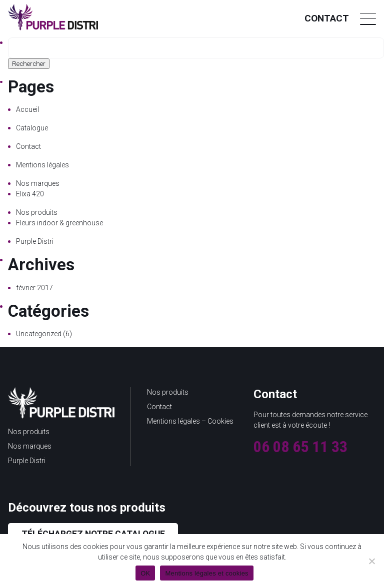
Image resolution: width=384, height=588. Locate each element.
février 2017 (34, 288)
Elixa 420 (30, 194)
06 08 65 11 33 (300, 447)
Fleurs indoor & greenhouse (59, 223)
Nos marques (38, 183)
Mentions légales (42, 165)
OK (145, 573)
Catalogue (32, 128)
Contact (327, 18)
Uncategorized (39, 334)
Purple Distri (35, 241)
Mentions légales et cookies (206, 573)
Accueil (27, 109)
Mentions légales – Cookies (190, 421)
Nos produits (37, 212)
